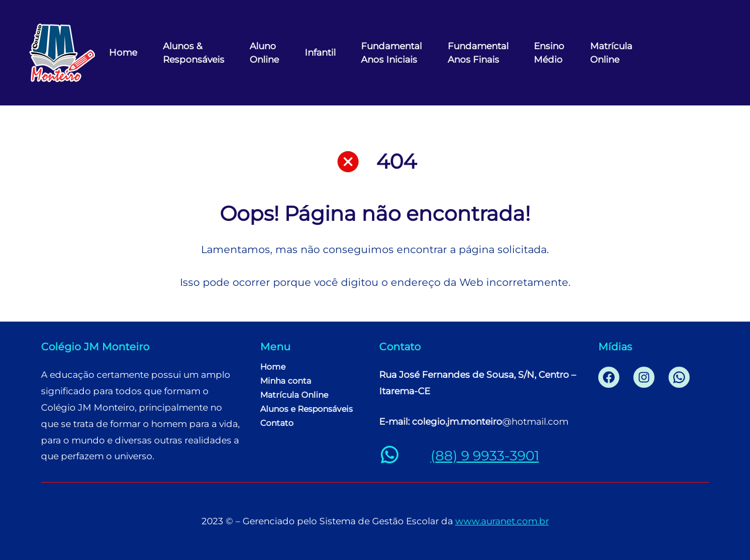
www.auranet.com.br (502, 521)
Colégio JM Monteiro (95, 346)
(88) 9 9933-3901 (485, 456)
